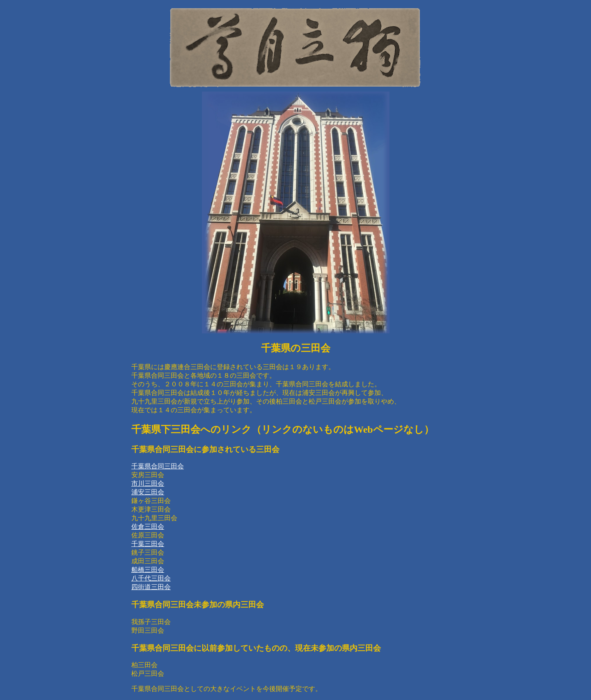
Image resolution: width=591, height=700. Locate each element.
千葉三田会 (148, 544)
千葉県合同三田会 (158, 466)
